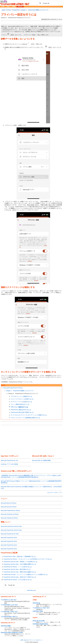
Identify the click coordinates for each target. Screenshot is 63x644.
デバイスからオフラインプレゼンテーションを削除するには (29, 415)
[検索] (49, 3)
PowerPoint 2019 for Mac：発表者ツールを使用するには (20, 562)
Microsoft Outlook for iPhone (9, 518)
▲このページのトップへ (55, 492)
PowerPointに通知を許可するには (21, 410)
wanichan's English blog (40, 624)
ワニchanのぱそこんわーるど (9, 605)
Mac (8, 7)
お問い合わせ (24, 640)
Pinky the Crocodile (39, 621)
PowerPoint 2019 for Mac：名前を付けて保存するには (20, 577)
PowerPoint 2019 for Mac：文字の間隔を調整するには (20, 564)
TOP (3, 7)
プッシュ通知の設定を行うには (20, 404)
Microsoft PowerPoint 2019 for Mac (11, 526)
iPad (14, 7)
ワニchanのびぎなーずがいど (9, 617)
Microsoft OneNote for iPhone (10, 514)
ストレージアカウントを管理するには (22, 399)
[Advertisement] (31, 440)
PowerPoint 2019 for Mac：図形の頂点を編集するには (20, 572)
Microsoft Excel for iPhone (9, 507)
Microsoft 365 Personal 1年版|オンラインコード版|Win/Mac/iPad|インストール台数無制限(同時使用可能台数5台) (31, 482)
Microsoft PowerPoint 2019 (9, 538)
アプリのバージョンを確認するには (21, 396)
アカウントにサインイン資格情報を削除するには (25, 418)
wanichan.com (31, 590)
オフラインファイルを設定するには (21, 402)
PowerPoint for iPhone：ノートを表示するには (18, 567)
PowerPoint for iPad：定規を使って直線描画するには (20, 556)
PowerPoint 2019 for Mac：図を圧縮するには (17, 569)
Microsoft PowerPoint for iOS (10, 460)
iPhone (20, 7)
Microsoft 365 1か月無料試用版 (41, 460)
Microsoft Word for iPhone (9, 503)
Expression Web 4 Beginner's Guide (12, 632)
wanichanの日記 (6, 626)
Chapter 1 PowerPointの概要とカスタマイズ (20, 391)
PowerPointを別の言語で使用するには (22, 412)
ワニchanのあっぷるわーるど (9, 612)
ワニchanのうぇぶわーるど (9, 600)
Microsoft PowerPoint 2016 (9, 541)
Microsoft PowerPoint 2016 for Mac (11, 530)
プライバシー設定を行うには (19, 15)
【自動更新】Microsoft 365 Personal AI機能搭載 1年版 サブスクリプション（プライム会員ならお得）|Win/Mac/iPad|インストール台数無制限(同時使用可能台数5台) (31, 476)
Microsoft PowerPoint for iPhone (13, 388)
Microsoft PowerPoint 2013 (9, 545)
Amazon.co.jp (6, 471)
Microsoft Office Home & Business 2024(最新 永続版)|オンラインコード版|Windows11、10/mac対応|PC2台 (31, 487)
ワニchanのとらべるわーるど (41, 608)
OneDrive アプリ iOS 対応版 (9, 464)
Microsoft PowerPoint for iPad (10, 534)
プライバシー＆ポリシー (36, 640)
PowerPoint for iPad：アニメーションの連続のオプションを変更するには (26, 574)
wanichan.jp (36, 603)
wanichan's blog (38, 611)
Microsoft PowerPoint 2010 (9, 549)
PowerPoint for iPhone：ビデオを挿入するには (18, 580)
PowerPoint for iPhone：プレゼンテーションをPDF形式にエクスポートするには (28, 559)
